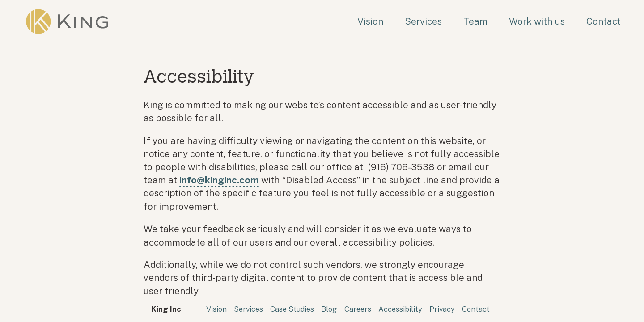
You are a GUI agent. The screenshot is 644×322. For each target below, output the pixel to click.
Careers (358, 309)
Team (475, 21)
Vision (370, 21)
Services (423, 21)
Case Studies (292, 309)
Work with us (537, 21)
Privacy (442, 309)
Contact (603, 21)
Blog (329, 309)
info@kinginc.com (219, 180)
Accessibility (400, 309)
